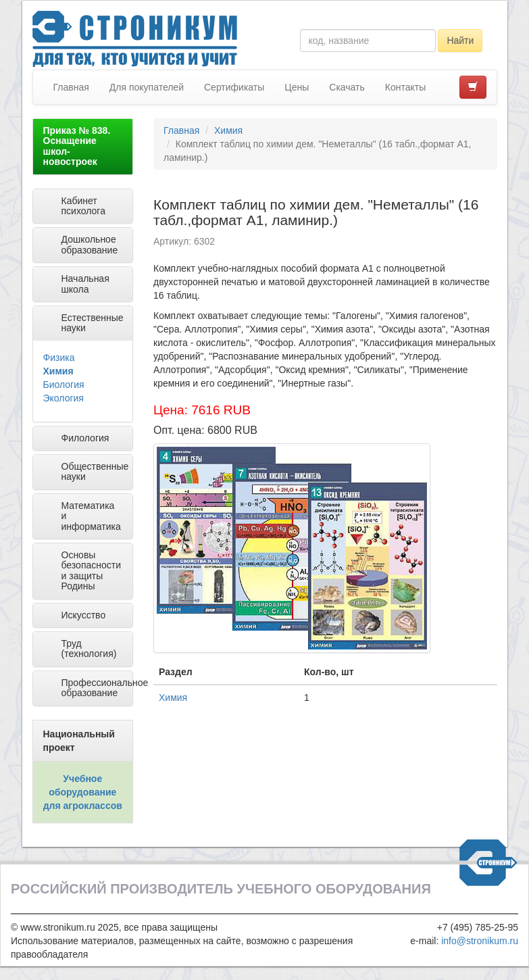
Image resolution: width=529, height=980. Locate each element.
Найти (460, 41)
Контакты (405, 87)
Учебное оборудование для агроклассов (83, 792)
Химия (58, 371)
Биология (64, 385)
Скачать (347, 87)
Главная (71, 87)
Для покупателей (147, 87)
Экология (64, 398)
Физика (59, 358)
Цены (297, 87)
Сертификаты (234, 87)
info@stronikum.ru (480, 941)
